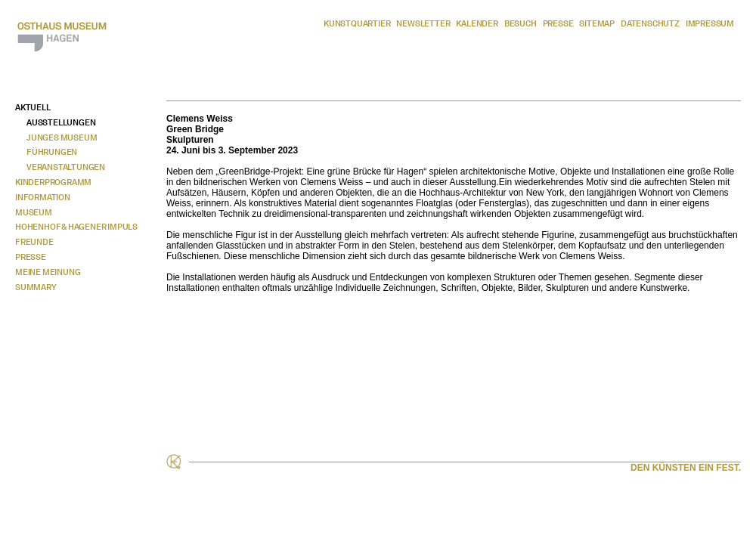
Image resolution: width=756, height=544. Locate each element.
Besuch (521, 23)
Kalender (477, 23)
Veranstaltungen (66, 167)
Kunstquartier (357, 23)
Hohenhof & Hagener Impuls (76, 227)
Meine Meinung (48, 272)
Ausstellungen (61, 122)
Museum (34, 212)
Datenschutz (650, 23)
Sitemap (597, 23)
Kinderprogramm (53, 182)
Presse (558, 23)
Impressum (710, 23)
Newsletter (423, 23)
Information (43, 197)
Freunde (34, 242)
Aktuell (33, 107)
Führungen (52, 152)
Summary (36, 287)
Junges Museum (62, 138)
